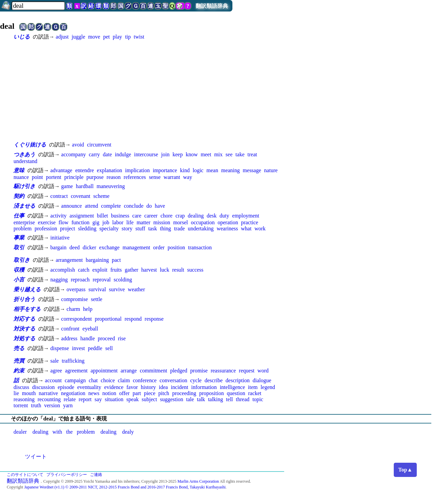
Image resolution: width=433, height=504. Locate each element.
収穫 (19, 270)
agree (56, 371)
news (94, 393)
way (188, 177)
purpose (95, 177)
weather (136, 289)
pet (107, 37)
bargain (59, 247)
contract (59, 196)
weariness (227, 228)
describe (214, 380)
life (130, 222)
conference (145, 380)
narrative (48, 393)
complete (111, 206)
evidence (114, 387)
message (252, 170)
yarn (68, 405)
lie (16, 393)
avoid (78, 145)
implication (138, 170)
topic (258, 399)
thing (166, 228)
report (85, 399)
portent (54, 177)
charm (73, 309)
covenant (81, 196)
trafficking (73, 361)
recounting (49, 399)
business (120, 216)
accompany (74, 154)
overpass (76, 289)
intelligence (233, 387)
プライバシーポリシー (67, 475)
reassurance (223, 371)
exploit (100, 270)
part (137, 393)
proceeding (184, 393)
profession (46, 228)
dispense (60, 348)
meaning (231, 170)
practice (249, 222)
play (117, 37)
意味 (19, 170)
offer (124, 393)
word (263, 371)
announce (72, 206)
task (153, 228)
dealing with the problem (64, 432)
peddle (95, 348)
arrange (129, 371)
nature (271, 170)
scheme (101, 196)
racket (255, 393)
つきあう (24, 154)
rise (122, 338)
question (236, 393)
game (67, 186)
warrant (172, 177)
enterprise (24, 222)
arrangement (69, 260)
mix (218, 154)
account (53, 380)
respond (133, 319)
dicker (89, 247)
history (148, 387)
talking (215, 399)
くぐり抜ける (30, 145)
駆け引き (24, 186)
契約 (19, 196)
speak (133, 399)
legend (268, 387)
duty (224, 216)
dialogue (262, 380)
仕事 (19, 216)
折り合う (24, 299)
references (135, 177)
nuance (21, 177)
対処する (24, 338)
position (176, 247)
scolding (123, 280)
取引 (19, 247)
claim (124, 380)
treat (252, 154)
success (195, 270)
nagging (59, 280)
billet (102, 216)
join (165, 154)
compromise (75, 299)
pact (116, 260)
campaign (75, 380)
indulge (123, 154)
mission (162, 222)
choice (108, 380)
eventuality (89, 387)
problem (22, 228)
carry (94, 154)
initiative (60, 238)
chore (166, 216)
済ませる (24, 206)
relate (70, 399)
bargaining (97, 260)
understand (25, 161)
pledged (179, 371)
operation (228, 222)
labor (118, 222)
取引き (22, 260)
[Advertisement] (149, 91)
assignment (82, 216)
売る (19, 348)
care (137, 216)
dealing (196, 216)
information (204, 387)
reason (114, 177)
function (80, 222)
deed (74, 247)
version (52, 405)
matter (144, 222)
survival (97, 289)
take (240, 154)
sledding (87, 228)
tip (128, 37)
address (69, 338)
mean (212, 170)
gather (132, 270)
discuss (21, 387)
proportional (108, 319)
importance (165, 170)
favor (132, 387)
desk (212, 216)
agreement (76, 371)
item (253, 387)
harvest (149, 270)
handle (88, 338)
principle (74, 177)
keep (178, 154)
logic (198, 170)
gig (96, 222)
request (247, 371)
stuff (140, 228)
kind (185, 170)
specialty (109, 228)
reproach (80, 280)
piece (150, 393)
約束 (19, 371)
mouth (29, 393)
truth (36, 405)
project (68, 228)
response (154, 319)
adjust (62, 37)
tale (190, 399)
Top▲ (405, 470)
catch (84, 270)
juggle (78, 37)
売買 (19, 361)
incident (180, 387)
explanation (109, 170)
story (127, 228)
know (192, 154)
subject (149, 399)
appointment (104, 371)
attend (92, 206)
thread (243, 399)
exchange (109, 247)
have (160, 206)
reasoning (24, 399)
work (260, 228)
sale (55, 361)
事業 (19, 238)
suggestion (172, 399)
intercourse (146, 154)
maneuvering (111, 186)
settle (97, 299)
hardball (85, 186)
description (238, 380)
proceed (106, 338)
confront (70, 329)
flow (63, 222)
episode (66, 387)
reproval (102, 280)
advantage (61, 170)
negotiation (73, 393)
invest (78, 348)
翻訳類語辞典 (212, 6)
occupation (203, 222)
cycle (196, 380)
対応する (24, 319)
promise (199, 371)
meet (206, 154)
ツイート (36, 456)
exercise (47, 222)
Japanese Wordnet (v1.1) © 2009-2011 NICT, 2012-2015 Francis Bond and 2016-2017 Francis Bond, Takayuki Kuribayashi (125, 487)
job (106, 222)
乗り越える (27, 289)
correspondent (77, 319)
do (149, 206)
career (151, 216)
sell (109, 348)
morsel (181, 222)
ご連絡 (96, 475)
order (159, 247)
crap (180, 216)
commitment (153, 371)
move (94, 37)
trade (179, 228)
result (178, 270)
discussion (43, 387)
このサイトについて (25, 475)
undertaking (201, 228)
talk (201, 399)
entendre (84, 170)
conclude (134, 206)
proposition (212, 393)
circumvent (99, 145)
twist (139, 37)
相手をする (27, 309)
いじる (22, 37)
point (37, 177)
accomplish (63, 270)
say (98, 399)
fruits (116, 270)
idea (164, 387)
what (246, 228)
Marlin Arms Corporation (198, 481)
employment (246, 216)
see (229, 154)
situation (114, 399)
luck (165, 270)
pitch (164, 393)
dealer (20, 432)
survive (117, 289)
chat (93, 380)
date (107, 154)
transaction (200, 247)
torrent (21, 405)
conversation (174, 380)
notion (109, 393)
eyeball (90, 329)
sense (155, 177)
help (88, 309)
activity (59, 216)
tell (229, 399)
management (136, 247)
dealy (128, 432)
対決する (24, 329)
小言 (19, 280)
